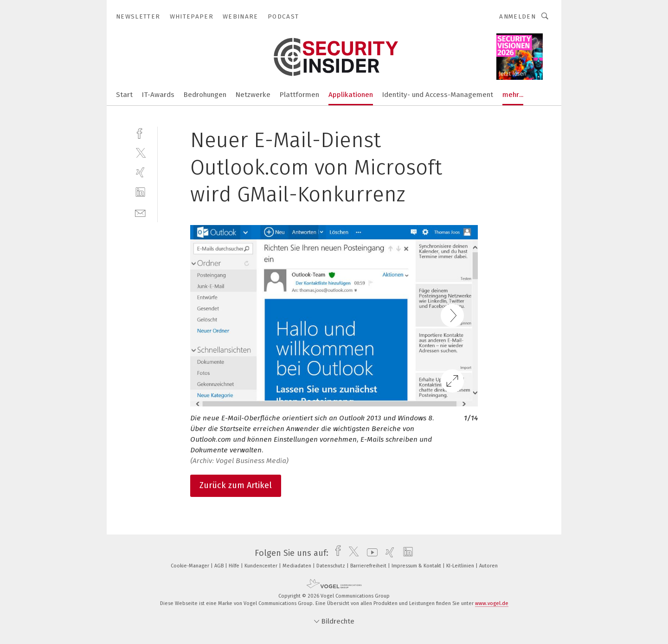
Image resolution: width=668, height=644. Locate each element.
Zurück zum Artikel (236, 485)
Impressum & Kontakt (417, 566)
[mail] (140, 212)
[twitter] (140, 152)
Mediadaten (298, 566)
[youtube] (370, 553)
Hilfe (235, 566)
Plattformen (299, 95)
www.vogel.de (492, 603)
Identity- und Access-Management (438, 95)
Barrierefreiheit (369, 566)
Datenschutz (331, 566)
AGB (220, 566)
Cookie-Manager (191, 566)
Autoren (488, 566)
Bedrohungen (205, 95)
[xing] (140, 172)
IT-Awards (158, 95)
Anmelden (517, 16)
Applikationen (351, 95)
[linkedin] (140, 192)
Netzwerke (253, 95)
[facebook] (140, 132)
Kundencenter (262, 566)
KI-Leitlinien (461, 566)
